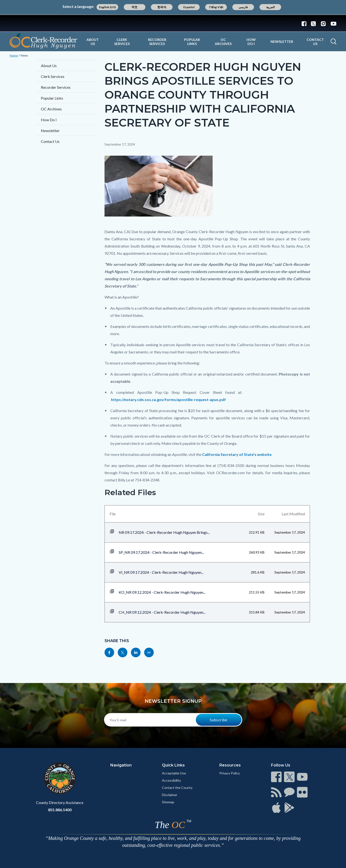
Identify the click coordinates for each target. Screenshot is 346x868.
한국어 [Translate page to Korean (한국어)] (162, 7)
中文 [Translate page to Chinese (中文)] (135, 7)
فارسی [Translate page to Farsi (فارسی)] (243, 7)
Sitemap (168, 802)
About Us (93, 42)
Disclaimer (170, 795)
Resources (230, 765)
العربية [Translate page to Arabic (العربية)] (271, 7)
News (24, 55)
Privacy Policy (230, 773)
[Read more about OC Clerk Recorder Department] (43, 41)
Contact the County (177, 788)
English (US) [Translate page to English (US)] (108, 7)
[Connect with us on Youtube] (332, 23)
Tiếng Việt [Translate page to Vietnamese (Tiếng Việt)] (216, 7)
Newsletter (282, 41)
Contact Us (315, 42)
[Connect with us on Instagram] (323, 23)
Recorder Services (157, 42)
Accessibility (171, 780)
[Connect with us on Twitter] (313, 23)
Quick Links (173, 765)
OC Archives (223, 42)
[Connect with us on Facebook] (305, 23)
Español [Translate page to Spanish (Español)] (189, 7)
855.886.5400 (60, 810)
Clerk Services (122, 42)
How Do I (251, 42)
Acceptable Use (174, 773)
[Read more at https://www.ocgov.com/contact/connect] (276, 777)
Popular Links (192, 42)
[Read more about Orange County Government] (173, 23)
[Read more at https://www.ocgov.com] (60, 778)
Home (14, 55)
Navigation (121, 765)
